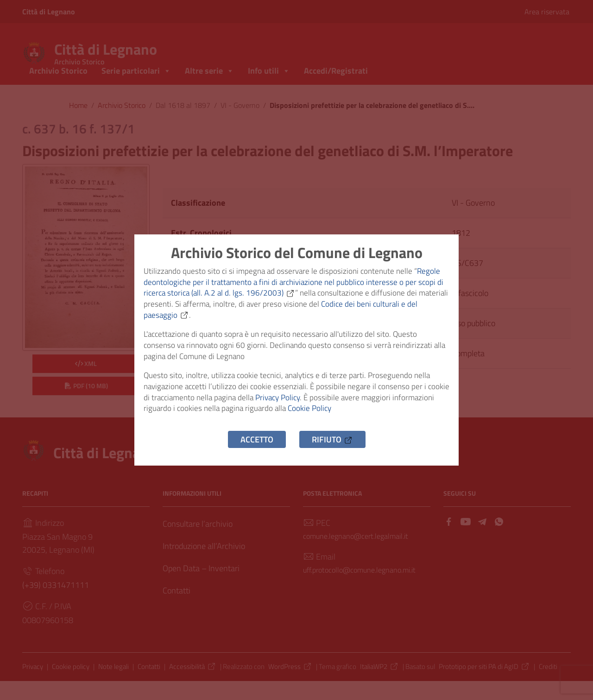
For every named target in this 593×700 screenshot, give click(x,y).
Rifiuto (332, 451)
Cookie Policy (360, 419)
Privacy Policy (309, 406)
